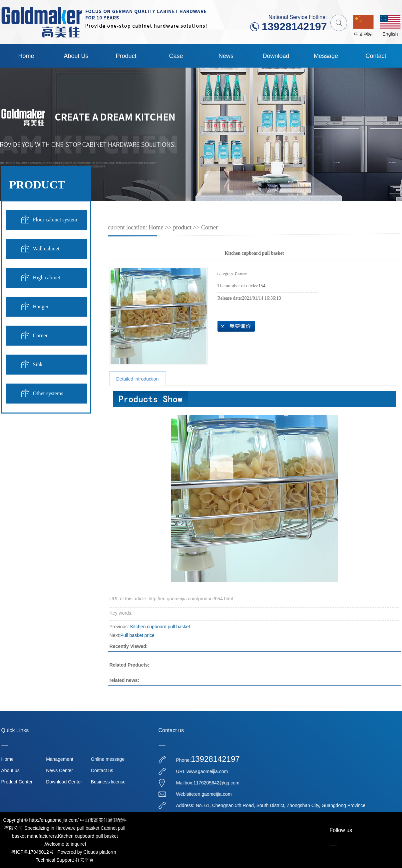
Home (26, 56)
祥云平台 (85, 860)
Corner (40, 335)
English (390, 34)
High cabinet (47, 278)
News (226, 56)
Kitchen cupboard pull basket (160, 627)
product (126, 56)
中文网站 (363, 34)
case (176, 56)
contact (376, 56)
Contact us (102, 770)
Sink (38, 364)
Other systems (48, 393)
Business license (108, 782)
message (236, 326)
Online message (108, 759)
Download (276, 56)
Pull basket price (137, 635)
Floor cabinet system (55, 220)
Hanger (41, 306)
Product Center (17, 782)
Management (60, 759)
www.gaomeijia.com (207, 771)
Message (326, 56)
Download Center (64, 782)
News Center (59, 770)
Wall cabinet (46, 249)
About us (76, 56)
